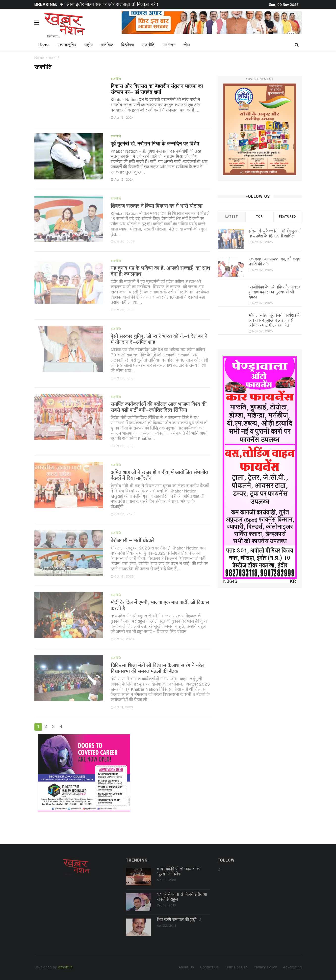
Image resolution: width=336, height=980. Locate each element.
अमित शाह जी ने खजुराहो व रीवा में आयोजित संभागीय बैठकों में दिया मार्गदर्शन (159, 476)
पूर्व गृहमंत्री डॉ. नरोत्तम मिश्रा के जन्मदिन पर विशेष (155, 144)
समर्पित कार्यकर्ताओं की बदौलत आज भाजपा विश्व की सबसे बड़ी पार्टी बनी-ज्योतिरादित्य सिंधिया (159, 408)
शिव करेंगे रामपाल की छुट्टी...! (179, 920)
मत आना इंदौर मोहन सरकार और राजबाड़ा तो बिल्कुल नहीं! (109, 5)
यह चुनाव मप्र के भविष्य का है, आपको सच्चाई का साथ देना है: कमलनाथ (160, 272)
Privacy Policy (265, 967)
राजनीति (148, 45)
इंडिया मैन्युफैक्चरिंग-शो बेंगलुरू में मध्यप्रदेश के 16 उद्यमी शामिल (275, 234)
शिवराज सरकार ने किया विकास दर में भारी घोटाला (156, 206)
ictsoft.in (65, 967)
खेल (187, 45)
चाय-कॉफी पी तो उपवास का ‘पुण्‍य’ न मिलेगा (179, 872)
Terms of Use (236, 967)
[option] (135, 5)
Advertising (292, 967)
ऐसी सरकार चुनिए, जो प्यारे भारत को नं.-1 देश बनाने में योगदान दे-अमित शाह (159, 340)
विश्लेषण (128, 45)
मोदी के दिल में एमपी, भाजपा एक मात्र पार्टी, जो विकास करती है (160, 606)
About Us (186, 967)
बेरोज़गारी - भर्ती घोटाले (132, 541)
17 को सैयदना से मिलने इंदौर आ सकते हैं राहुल (182, 897)
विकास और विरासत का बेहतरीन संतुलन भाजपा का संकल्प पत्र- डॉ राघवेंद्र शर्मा (157, 90)
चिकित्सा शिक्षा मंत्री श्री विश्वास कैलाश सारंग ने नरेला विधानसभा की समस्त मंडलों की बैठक (158, 669)
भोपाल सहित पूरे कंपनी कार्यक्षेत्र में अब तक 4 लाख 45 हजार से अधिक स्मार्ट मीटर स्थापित (274, 321)
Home (44, 45)
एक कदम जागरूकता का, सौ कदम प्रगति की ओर (274, 262)
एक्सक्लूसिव (67, 45)
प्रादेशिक (107, 45)
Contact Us (209, 967)
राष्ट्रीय (89, 45)
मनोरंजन (169, 45)
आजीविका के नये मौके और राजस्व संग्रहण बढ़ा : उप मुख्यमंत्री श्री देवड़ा (275, 292)
